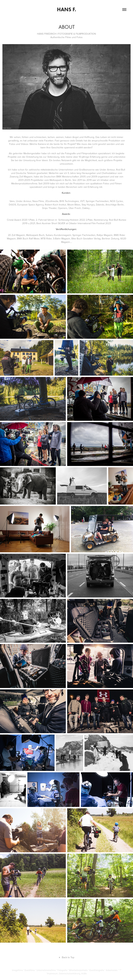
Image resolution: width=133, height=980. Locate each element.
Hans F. (66, 9)
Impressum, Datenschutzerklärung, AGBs (67, 973)
